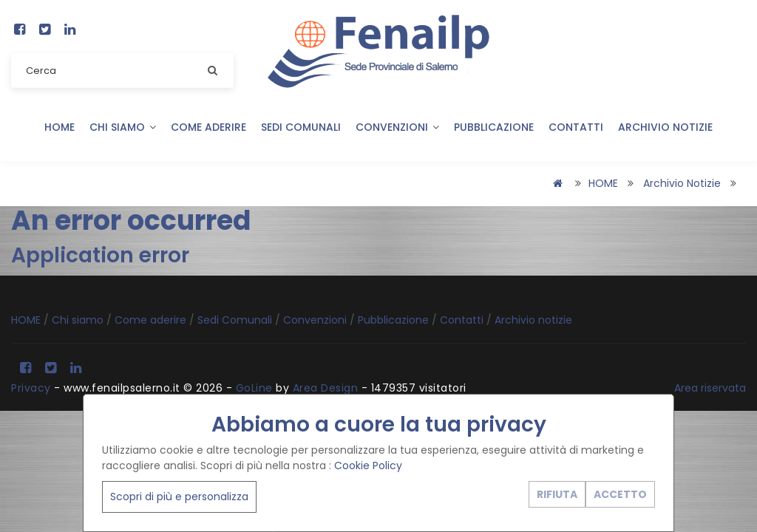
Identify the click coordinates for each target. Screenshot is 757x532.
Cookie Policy (368, 465)
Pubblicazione (494, 127)
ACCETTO (620, 494)
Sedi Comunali (301, 127)
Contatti (576, 127)
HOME (60, 127)
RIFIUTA (557, 494)
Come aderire (208, 127)
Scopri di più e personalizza (179, 497)
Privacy (31, 388)
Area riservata (710, 388)
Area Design (326, 388)
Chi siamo (123, 127)
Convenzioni (397, 127)
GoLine (254, 388)
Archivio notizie (665, 127)
